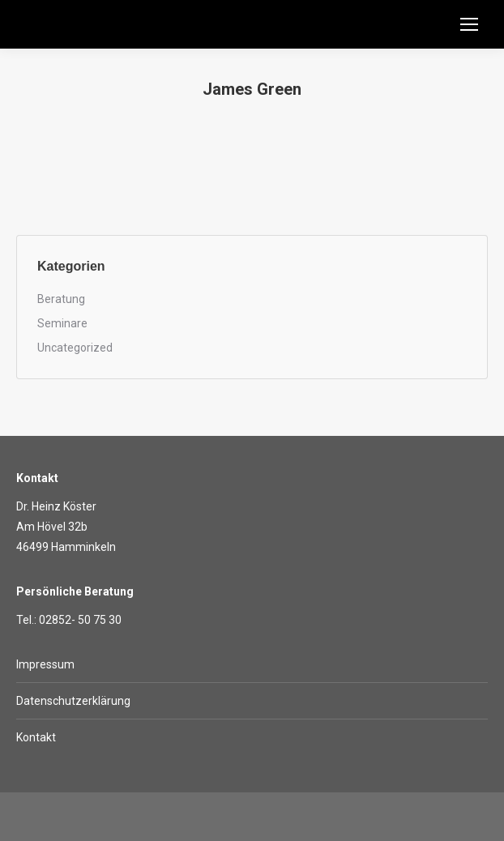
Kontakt (36, 737)
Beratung (61, 299)
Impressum (45, 664)
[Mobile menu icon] (469, 24)
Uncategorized (75, 348)
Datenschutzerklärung (73, 701)
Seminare (62, 323)
